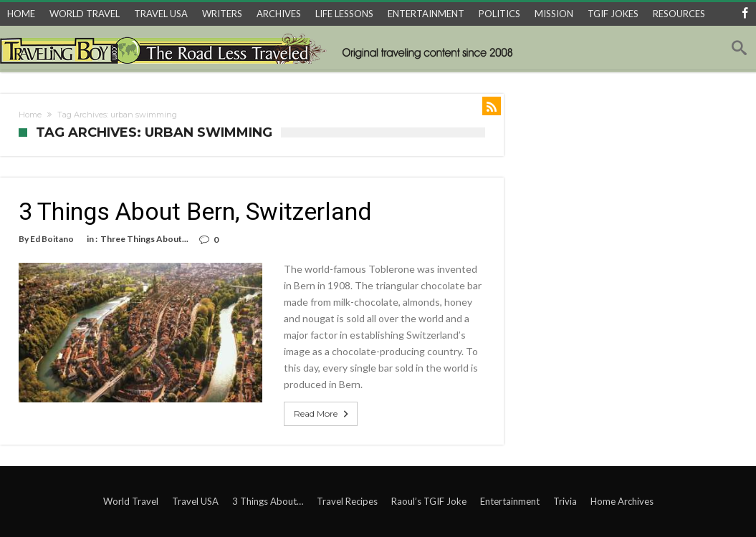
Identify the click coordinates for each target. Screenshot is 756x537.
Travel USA (195, 501)
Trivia (565, 501)
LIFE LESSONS (344, 14)
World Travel (131, 501)
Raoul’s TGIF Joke (429, 501)
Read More (322, 414)
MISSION (554, 14)
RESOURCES (679, 14)
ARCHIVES (279, 14)
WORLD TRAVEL (85, 14)
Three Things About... (144, 239)
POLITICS (499, 14)
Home (30, 115)
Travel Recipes (347, 501)
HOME (21, 14)
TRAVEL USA (161, 14)
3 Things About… (268, 501)
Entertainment (510, 501)
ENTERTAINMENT (426, 14)
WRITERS (222, 14)
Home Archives (622, 501)
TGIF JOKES (613, 14)
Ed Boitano (52, 239)
